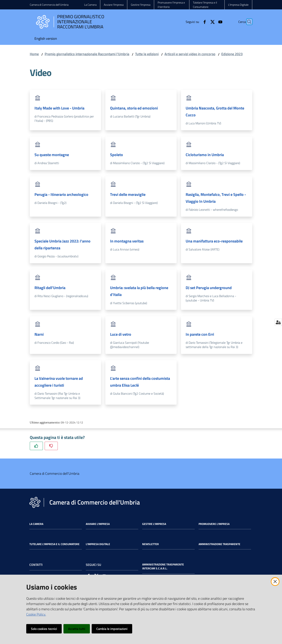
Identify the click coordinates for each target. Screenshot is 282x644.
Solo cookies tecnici (44, 629)
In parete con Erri (200, 334)
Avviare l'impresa (98, 524)
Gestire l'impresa (154, 524)
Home (34, 54)
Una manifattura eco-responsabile (214, 241)
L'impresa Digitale (98, 544)
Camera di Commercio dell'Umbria (49, 5)
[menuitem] (46, 39)
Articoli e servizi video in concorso (190, 54)
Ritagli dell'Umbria (50, 288)
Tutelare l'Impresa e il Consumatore (54, 544)
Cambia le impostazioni (112, 629)
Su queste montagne (52, 155)
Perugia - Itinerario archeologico (61, 194)
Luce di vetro (121, 334)
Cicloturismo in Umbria (205, 155)
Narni (39, 334)
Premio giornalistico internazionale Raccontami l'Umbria (87, 54)
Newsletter (150, 544)
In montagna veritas (127, 241)
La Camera (36, 524)
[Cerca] (248, 22)
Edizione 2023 (232, 54)
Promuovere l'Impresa (214, 524)
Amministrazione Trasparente (219, 544)
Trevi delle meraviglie (128, 194)
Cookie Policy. (36, 614)
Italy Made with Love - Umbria (59, 108)
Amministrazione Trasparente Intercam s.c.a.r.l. (163, 566)
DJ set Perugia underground (209, 288)
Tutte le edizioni (147, 54)
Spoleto (117, 155)
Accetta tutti (77, 629)
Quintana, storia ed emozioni (134, 108)
